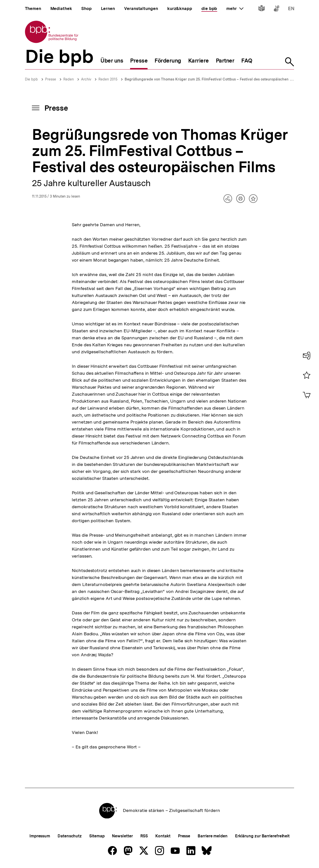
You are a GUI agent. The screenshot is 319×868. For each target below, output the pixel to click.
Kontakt (163, 836)
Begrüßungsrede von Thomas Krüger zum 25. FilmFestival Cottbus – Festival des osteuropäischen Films (211, 79)
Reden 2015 (108, 79)
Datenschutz (70, 836)
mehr (235, 8)
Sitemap (97, 836)
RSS (144, 836)
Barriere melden (213, 836)
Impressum (40, 836)
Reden (69, 79)
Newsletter (122, 836)
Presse (51, 79)
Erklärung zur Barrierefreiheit (262, 836)
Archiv (86, 79)
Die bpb (31, 79)
